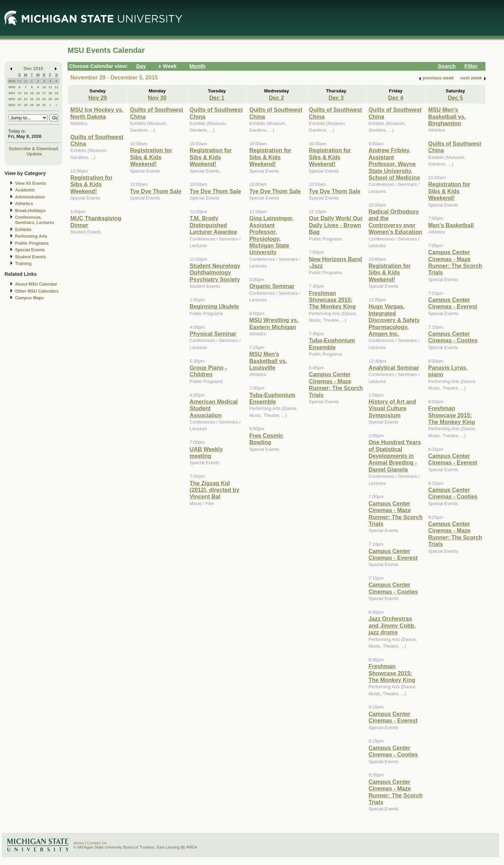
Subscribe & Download (33, 149)
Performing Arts (31, 236)
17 (44, 93)
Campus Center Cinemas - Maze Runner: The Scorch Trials (336, 384)
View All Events (31, 183)
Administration (30, 197)
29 (19, 81)
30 (26, 81)
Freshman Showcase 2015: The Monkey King (332, 300)
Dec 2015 (34, 68)
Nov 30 (157, 98)
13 (19, 93)
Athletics (24, 204)
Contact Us (97, 843)
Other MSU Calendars (37, 291)
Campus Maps (29, 298)
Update (34, 154)
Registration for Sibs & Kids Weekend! (91, 184)
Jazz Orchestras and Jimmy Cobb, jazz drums (392, 625)
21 (26, 99)
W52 (12, 99)
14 (26, 93)
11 (50, 87)
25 (50, 99)
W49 (12, 81)
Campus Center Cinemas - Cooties (393, 588)
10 (44, 87)
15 (32, 93)
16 (38, 93)
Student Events (30, 257)
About (79, 843)
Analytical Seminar (394, 368)
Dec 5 (456, 98)
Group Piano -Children (208, 371)
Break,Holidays (30, 211)
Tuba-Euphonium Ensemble (272, 398)
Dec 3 (336, 98)
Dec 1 (217, 98)
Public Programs (32, 243)
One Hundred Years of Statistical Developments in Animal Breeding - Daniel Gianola (395, 456)
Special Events (30, 250)
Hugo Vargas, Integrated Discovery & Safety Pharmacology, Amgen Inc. (394, 320)
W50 (12, 87)
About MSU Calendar (36, 284)
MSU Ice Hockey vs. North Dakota (97, 113)
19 (57, 93)
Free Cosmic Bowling (266, 439)
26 (57, 99)
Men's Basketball (451, 225)
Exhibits (23, 230)
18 (50, 93)
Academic (25, 190)
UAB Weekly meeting (206, 452)
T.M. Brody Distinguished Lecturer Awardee (213, 225)
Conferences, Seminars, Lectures (35, 220)
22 (32, 99)
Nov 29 (97, 98)
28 (26, 105)
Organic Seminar (272, 286)
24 (44, 99)
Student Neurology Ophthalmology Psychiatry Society (215, 273)
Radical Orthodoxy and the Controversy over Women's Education (395, 222)
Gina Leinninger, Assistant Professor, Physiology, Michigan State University (271, 235)
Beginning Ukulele (214, 306)
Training (23, 264)
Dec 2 (276, 98)
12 (57, 87)
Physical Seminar (213, 334)
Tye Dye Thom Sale (156, 191)
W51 (12, 93)
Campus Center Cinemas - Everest (393, 554)
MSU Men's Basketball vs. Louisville (268, 361)
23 (38, 99)
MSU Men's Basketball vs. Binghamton (447, 116)
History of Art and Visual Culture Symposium (392, 408)
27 (19, 105)
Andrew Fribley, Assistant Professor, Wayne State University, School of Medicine (394, 164)
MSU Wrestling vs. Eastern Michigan (274, 323)
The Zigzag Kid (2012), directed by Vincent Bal (215, 490)
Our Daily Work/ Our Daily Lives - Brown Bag (336, 225)
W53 (12, 105)
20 (19, 99)
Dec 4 (396, 98)
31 (44, 105)
